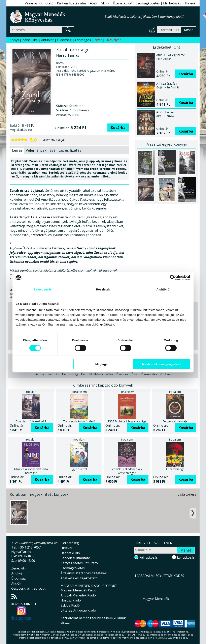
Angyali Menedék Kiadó (78, 595)
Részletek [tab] (103, 289)
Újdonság (64, 40)
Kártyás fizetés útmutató (79, 563)
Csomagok (83, 40)
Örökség (166, 374)
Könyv (14, 40)
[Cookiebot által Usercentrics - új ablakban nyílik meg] (173, 278)
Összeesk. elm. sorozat (28, 588)
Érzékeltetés (149, 374)
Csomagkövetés (148, 3)
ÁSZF (94, 3)
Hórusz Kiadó (71, 600)
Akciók (16, 583)
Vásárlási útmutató (39, 3)
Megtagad (102, 364)
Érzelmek (122, 374)
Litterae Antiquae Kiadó (78, 610)
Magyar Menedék (156, 599)
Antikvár (47, 40)
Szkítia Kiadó (70, 605)
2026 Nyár (113, 40)
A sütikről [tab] (163, 289)
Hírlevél (191, 3)
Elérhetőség (172, 3)
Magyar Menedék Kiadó (78, 590)
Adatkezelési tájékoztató (79, 578)
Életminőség (70, 374)
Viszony (40, 374)
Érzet (135, 374)
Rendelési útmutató (75, 558)
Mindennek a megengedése (162, 364)
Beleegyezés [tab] (43, 289)
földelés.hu (182, 638)
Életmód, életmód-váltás (97, 374)
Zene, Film (30, 40)
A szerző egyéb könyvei (167, 144)
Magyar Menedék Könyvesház (57, 16)
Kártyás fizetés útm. (72, 3)
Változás (53, 374)
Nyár (98, 40)
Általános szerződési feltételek (84, 573)
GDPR (105, 3)
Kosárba (118, 128)
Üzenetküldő (123, 3)
